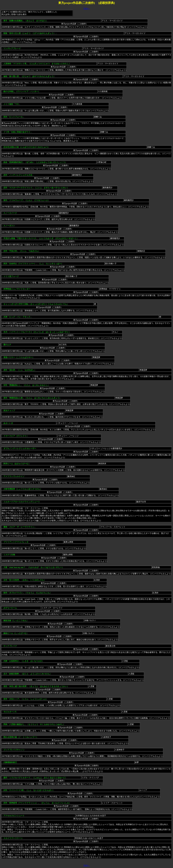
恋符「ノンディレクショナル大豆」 (19, 175)
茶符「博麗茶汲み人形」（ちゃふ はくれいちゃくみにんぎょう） (32, 398)
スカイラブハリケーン (13, 838)
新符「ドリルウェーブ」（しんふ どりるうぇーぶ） (27, 200)
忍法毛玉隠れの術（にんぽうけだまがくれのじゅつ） (27, 147)
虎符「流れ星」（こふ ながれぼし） (20, 370)
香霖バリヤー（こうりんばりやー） (19, 357)
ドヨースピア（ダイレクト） (16, 436)
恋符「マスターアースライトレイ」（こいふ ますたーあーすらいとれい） (36, 188)
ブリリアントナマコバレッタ (16, 542)
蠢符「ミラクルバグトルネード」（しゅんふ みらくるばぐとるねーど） (35, 778)
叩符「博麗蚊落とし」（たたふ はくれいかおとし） (27, 385)
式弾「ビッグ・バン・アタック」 (18, 317)
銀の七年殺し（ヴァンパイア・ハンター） (22, 91)
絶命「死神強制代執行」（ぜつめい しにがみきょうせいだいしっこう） (35, 162)
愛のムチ (7, 345)
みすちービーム (10, 608)
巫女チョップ (9, 410)
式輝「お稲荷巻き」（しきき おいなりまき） (24, 661)
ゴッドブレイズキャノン (14, 750)
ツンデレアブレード (12, 48)
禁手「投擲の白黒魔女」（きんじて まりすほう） (26, 21)
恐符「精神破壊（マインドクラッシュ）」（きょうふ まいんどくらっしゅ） (37, 803)
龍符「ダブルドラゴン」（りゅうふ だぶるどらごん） (28, 593)
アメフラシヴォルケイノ (14, 476)
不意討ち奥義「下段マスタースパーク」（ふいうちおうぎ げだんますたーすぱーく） (41, 238)
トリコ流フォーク (11, 276)
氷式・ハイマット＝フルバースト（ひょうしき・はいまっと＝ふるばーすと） (37, 332)
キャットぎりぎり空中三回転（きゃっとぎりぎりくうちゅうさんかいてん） (36, 304)
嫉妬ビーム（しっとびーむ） (16, 633)
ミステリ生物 (9, 555)
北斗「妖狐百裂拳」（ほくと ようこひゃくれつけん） (28, 674)
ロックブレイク (10, 646)
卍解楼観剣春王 (10, 762)
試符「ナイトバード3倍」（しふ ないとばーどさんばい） (29, 790)
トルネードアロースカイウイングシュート (22, 502)
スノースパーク (10, 213)
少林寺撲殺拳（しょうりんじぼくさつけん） (23, 489)
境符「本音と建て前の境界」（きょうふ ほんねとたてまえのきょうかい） (36, 686)
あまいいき (8, 423)
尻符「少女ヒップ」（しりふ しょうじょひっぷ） (26, 699)
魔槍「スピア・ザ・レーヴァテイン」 (20, 527)
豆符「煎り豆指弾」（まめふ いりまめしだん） (25, 580)
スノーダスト (9, 226)
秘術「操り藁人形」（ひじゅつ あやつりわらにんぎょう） (29, 76)
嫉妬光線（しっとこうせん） (16, 620)
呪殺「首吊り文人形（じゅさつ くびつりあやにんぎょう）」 (30, 33)
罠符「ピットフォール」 (14, 117)
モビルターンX (10, 712)
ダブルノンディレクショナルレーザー (20, 448)
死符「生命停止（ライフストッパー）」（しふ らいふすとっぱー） (33, 264)
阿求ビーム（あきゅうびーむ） (17, 464)
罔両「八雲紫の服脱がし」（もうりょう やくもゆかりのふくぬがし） (34, 724)
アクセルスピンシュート (14, 816)
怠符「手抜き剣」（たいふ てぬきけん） (22, 251)
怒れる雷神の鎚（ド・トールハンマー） (21, 737)
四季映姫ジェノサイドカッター (17, 289)
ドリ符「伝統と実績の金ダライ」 (18, 132)
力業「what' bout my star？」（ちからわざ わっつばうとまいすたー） (34, 567)
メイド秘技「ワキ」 (12, 104)
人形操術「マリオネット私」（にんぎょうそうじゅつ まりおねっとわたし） (37, 64)
